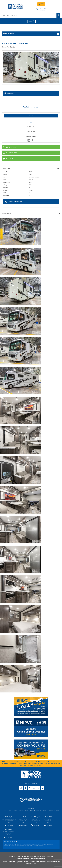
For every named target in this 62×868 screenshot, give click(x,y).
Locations (51, 811)
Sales (10, 811)
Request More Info (10, 147)
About (45, 811)
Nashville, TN (48, 817)
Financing (38, 811)
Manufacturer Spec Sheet (14, 202)
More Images (9, 93)
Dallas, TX (23, 817)
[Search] (29, 15)
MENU (32, 21)
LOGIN (41, 4)
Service (15, 811)
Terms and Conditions (9, 862)
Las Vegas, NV (35, 817)
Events (32, 811)
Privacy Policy (23, 862)
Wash (26, 811)
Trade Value (8, 159)
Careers (57, 811)
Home (5, 811)
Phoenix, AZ (8, 829)
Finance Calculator (10, 153)
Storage (21, 811)
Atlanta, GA (9, 817)
